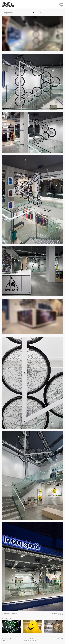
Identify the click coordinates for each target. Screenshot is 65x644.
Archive (14, 614)
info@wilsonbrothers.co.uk (31, 639)
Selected (5, 614)
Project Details (38, 13)
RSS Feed (60, 639)
